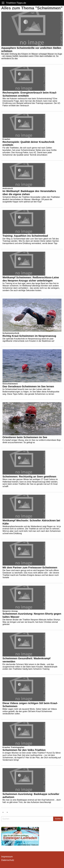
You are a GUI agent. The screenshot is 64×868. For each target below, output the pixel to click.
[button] (5, 863)
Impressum (7, 857)
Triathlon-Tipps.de (16, 3)
